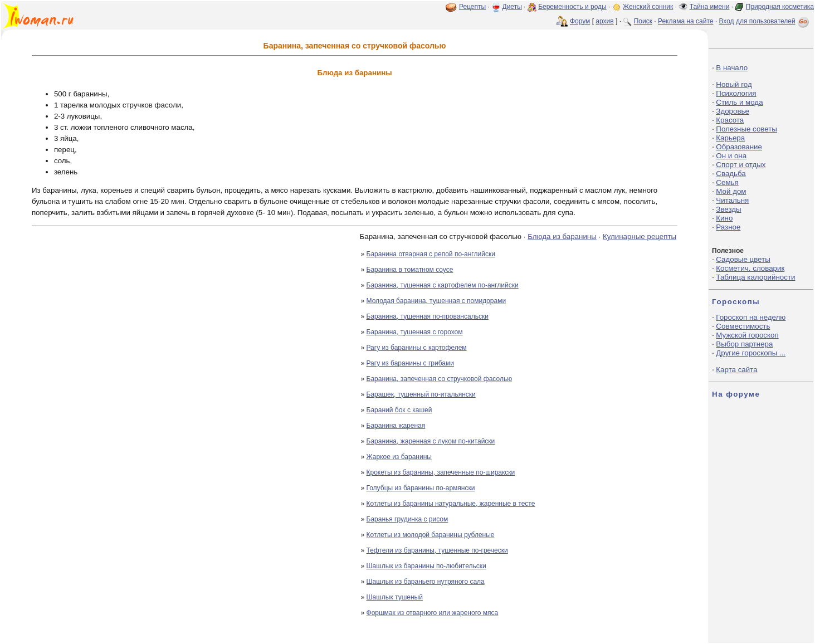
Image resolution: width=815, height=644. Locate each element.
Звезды (728, 209)
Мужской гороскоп (747, 335)
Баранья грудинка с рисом (407, 519)
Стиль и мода (739, 102)
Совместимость (743, 326)
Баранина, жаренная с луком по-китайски (431, 441)
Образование (739, 147)
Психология (736, 93)
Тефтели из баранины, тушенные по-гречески (437, 550)
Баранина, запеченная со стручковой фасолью (440, 379)
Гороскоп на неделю (751, 317)
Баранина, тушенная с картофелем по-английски (443, 285)
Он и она (731, 156)
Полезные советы (746, 129)
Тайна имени (710, 7)
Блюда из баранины (562, 236)
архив (604, 21)
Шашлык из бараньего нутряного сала (426, 582)
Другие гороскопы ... (751, 353)
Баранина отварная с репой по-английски (431, 254)
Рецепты (472, 7)
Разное (728, 227)
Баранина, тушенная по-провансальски (428, 316)
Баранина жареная (396, 426)
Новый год (734, 84)
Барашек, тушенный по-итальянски (421, 394)
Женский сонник (648, 7)
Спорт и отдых (741, 165)
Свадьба (731, 174)
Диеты (512, 7)
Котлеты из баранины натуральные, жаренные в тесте (451, 504)
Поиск (643, 21)
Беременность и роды (572, 7)
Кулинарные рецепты (640, 236)
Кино (724, 218)
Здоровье (733, 111)
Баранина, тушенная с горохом (415, 332)
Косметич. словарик (750, 268)
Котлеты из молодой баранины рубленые (431, 535)
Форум (580, 21)
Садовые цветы (743, 259)
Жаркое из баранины (399, 457)
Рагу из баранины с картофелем (417, 348)
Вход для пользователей (765, 21)
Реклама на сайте (686, 21)
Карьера (730, 138)
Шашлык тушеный (395, 597)
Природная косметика (780, 7)
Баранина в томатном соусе (410, 270)
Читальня (732, 200)
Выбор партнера (744, 344)
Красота (730, 120)
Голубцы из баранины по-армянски (421, 488)
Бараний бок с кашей (399, 410)
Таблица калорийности (755, 277)
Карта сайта (736, 370)
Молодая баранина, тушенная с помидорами (436, 301)
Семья (727, 182)
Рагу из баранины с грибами (410, 363)
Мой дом (731, 191)
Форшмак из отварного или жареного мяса (433, 613)
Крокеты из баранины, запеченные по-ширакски (441, 472)
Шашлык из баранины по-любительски (426, 566)
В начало (732, 68)
